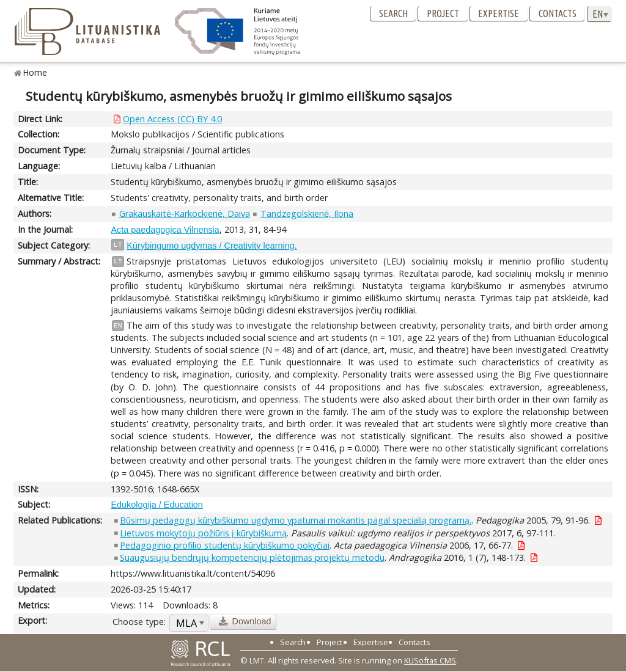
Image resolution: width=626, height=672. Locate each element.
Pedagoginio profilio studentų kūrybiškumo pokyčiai (225, 545)
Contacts (558, 13)
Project (443, 13)
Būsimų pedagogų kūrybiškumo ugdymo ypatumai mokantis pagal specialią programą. (296, 520)
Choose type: (139, 622)
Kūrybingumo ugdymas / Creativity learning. (212, 246)
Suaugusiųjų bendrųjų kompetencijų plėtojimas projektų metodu (252, 557)
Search (393, 13)
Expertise (499, 13)
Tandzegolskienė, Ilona (307, 214)
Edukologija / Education (156, 505)
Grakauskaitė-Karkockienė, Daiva (185, 214)
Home (35, 72)
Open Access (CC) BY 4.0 (172, 119)
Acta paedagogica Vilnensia (165, 230)
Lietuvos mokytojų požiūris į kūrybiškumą (203, 533)
